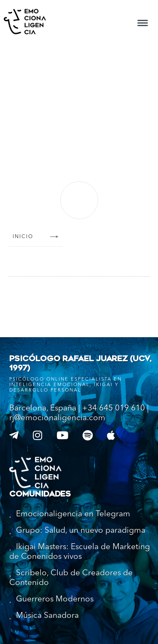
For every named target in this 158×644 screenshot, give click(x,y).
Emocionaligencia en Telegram (73, 514)
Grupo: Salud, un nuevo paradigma (81, 531)
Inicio (23, 237)
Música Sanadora (47, 616)
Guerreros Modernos (55, 600)
